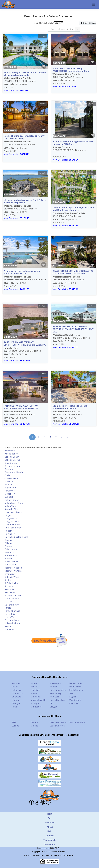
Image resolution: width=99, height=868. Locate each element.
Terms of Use (68, 855)
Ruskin (8, 580)
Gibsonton (10, 494)
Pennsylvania (75, 683)
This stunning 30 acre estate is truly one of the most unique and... (25, 74)
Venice (8, 626)
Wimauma (9, 629)
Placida (8, 559)
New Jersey (55, 693)
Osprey (8, 546)
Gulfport (9, 497)
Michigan (35, 703)
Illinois (34, 683)
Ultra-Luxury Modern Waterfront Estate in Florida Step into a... (25, 201)
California (17, 690)
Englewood (10, 488)
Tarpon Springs (12, 611)
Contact (50, 836)
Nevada (53, 687)
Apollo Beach (11, 454)
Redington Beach (13, 568)
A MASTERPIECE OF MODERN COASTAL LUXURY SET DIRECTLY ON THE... (73, 272)
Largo (8, 515)
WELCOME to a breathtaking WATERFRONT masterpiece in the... (71, 70)
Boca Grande (11, 463)
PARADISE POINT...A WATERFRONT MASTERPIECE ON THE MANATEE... (22, 407)
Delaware (16, 697)
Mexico (34, 726)
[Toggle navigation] (93, 4)
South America (57, 726)
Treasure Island (12, 620)
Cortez (8, 475)
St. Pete (8, 602)
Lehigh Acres (11, 519)
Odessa (8, 540)
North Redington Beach (16, 537)
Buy (50, 818)
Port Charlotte (12, 562)
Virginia (72, 697)
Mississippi (55, 683)
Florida (15, 700)
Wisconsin (74, 703)
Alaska (15, 687)
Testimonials (50, 840)
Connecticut (18, 693)
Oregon (53, 707)
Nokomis (9, 531)
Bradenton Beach (13, 466)
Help (50, 831)
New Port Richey (13, 528)
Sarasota (9, 586)
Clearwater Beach (14, 472)
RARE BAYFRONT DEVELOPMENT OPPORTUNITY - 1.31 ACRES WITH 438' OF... (73, 329)
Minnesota (36, 707)
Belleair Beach (12, 457)
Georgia (16, 703)
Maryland (35, 697)
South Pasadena (13, 596)
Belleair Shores (12, 460)
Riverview (10, 574)
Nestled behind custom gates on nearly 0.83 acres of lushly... (24, 137)
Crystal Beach (11, 478)
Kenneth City (11, 509)
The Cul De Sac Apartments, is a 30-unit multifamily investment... (73, 209)
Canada (34, 722)
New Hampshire (58, 690)
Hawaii (15, 707)
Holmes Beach (12, 500)
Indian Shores (11, 506)
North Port (10, 534)
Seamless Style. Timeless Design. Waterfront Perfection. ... (70, 407)
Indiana (34, 687)
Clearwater (10, 469)
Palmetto (9, 552)
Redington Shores (14, 571)
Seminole (9, 589)
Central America (77, 722)
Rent (50, 814)
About (50, 827)
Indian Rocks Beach (14, 503)
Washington (75, 700)
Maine (34, 693)
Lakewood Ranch (13, 512)
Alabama (16, 683)
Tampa (8, 608)
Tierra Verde (11, 617)
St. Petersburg (12, 605)
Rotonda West (12, 577)
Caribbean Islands (59, 722)
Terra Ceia (10, 614)
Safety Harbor (12, 583)
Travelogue (50, 844)
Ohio (52, 703)
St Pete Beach (12, 599)
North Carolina (57, 700)
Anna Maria (10, 451)
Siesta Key (10, 592)
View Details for (17, 91)
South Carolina (76, 690)
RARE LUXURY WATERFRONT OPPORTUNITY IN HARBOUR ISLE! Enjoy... (25, 344)
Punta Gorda (11, 565)
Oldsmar (9, 543)
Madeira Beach (12, 525)
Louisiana (35, 690)
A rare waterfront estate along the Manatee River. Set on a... (22, 272)
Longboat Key (12, 522)
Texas (72, 693)
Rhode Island (75, 687)
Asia (14, 722)
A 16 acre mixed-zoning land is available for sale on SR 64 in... (73, 143)
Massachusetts (38, 700)
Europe (15, 726)
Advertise (50, 823)
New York (55, 697)
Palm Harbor (11, 549)
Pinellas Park (11, 555)
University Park (12, 623)
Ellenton (9, 485)
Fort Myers (10, 491)
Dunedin (9, 482)
